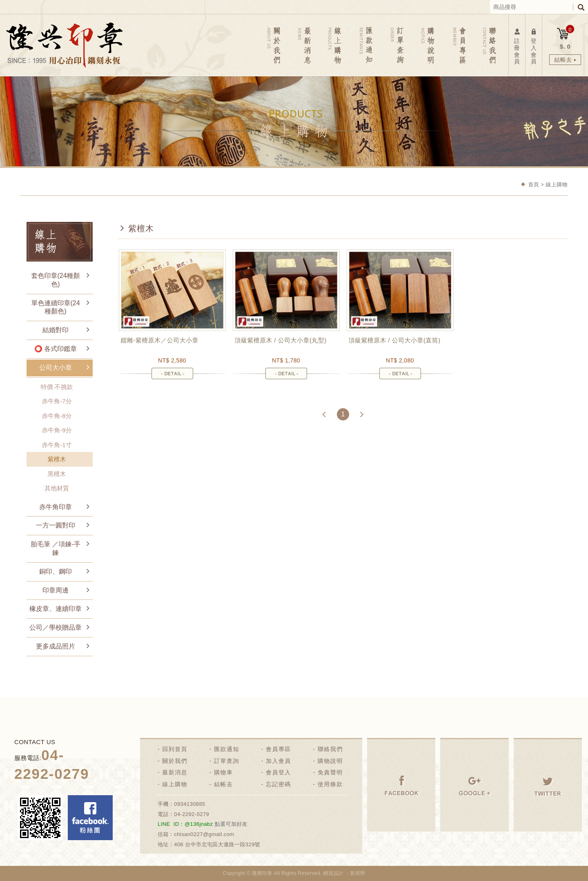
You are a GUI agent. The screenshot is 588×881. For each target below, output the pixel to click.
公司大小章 (56, 368)
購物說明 (330, 761)
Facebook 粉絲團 (90, 818)
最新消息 (175, 772)
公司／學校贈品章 (56, 627)
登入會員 (534, 46)
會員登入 (278, 772)
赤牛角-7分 (57, 401)
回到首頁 (175, 749)
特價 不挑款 (57, 387)
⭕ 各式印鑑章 (56, 349)
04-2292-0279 (192, 814)
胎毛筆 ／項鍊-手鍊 (56, 548)
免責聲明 (330, 772)
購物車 (223, 772)
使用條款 (330, 784)
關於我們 (175, 761)
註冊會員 (517, 46)
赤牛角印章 (56, 507)
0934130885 (190, 804)
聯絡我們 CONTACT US (489, 45)
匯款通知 (227, 749)
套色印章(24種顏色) (55, 280)
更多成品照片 (56, 646)
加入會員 (278, 761)
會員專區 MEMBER (458, 45)
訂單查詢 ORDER (397, 45)
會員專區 (278, 749)
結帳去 (223, 784)
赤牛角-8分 (57, 416)
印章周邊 (56, 590)
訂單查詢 (227, 761)
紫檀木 (57, 459)
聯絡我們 (330, 749)
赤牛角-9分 (57, 430)
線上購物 (175, 784)
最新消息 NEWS (305, 45)
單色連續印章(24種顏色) (55, 307)
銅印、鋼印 (56, 571)
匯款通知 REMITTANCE (366, 45)
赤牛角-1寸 (57, 445)
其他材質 (57, 488)
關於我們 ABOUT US (275, 45)
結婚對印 (56, 330)
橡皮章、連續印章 (56, 609)
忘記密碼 (278, 784)
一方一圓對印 (56, 525)
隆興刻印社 (64, 45)
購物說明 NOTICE (428, 45)
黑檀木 (57, 474)
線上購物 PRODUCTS (336, 45)
